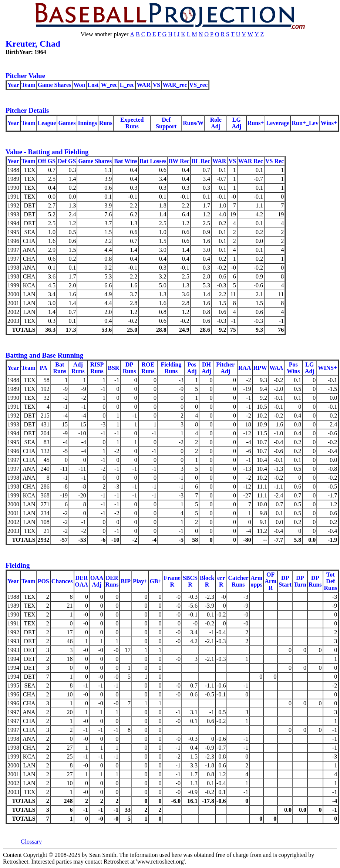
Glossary (31, 842)
